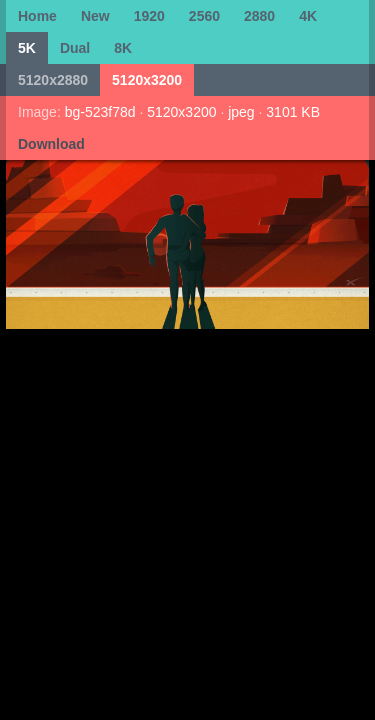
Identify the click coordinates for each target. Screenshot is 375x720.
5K (27, 48)
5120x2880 (53, 80)
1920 (149, 16)
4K (308, 16)
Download (51, 144)
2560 (204, 16)
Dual (75, 48)
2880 (259, 16)
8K (123, 48)
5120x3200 (147, 80)
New (95, 16)
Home (37, 16)
